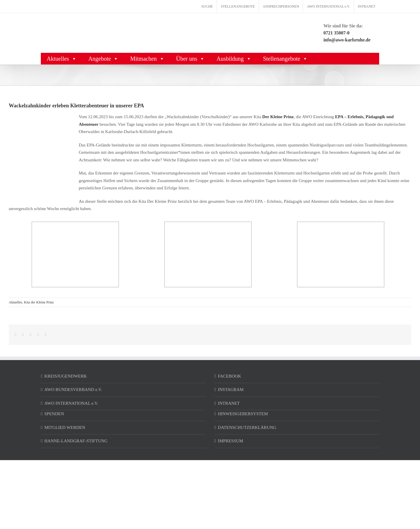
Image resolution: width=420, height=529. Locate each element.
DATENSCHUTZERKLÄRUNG (247, 427)
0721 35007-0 (336, 33)
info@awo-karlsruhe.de (347, 40)
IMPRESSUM (231, 441)
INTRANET (229, 403)
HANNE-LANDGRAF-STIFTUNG (76, 441)
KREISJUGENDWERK (66, 376)
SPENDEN (54, 414)
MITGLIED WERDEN (65, 427)
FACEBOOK (230, 376)
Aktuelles (62, 59)
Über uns (191, 59)
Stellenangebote (286, 59)
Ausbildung (234, 59)
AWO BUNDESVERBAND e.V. (73, 390)
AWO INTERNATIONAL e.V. (71, 403)
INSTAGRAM (231, 390)
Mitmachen (147, 59)
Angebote (104, 59)
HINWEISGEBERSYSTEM (243, 414)
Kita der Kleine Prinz (39, 302)
